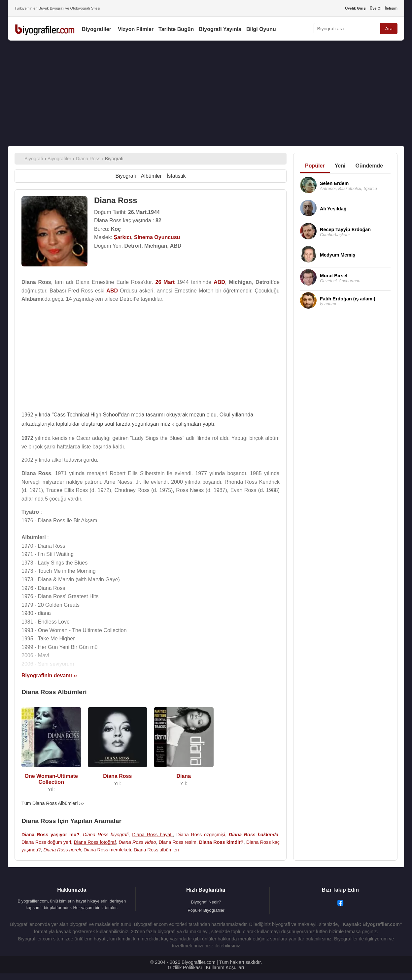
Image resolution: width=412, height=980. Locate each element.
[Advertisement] (206, 93)
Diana (184, 776)
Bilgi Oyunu (261, 29)
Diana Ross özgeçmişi (201, 835)
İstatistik (176, 176)
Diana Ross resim (178, 842)
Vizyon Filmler (136, 29)
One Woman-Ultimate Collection (51, 779)
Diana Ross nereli (62, 850)
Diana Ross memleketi (107, 850)
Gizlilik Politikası (185, 967)
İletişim (391, 8)
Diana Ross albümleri (156, 850)
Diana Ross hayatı (152, 835)
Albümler (151, 176)
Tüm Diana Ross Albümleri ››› (53, 803)
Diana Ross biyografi (106, 835)
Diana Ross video (137, 842)
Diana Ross (117, 776)
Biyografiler (97, 29)
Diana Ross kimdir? (221, 842)
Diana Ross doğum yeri (46, 842)
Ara (389, 29)
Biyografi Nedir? (206, 902)
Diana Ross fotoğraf (95, 842)
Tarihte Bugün (176, 29)
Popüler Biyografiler (206, 910)
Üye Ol (376, 8)
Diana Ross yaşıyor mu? (50, 835)
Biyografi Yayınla (220, 29)
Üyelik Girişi (356, 8)
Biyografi (125, 176)
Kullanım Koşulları (225, 967)
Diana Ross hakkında (254, 835)
